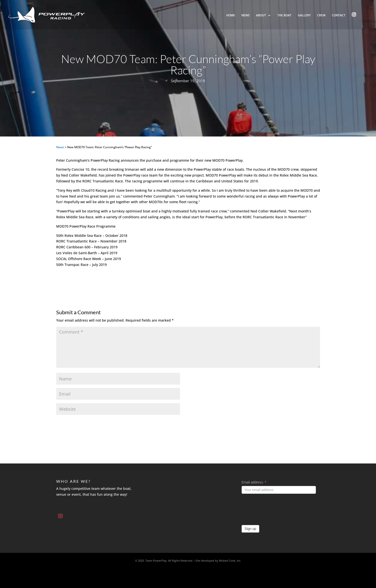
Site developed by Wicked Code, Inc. (218, 561)
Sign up (250, 529)
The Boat (284, 16)
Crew (321, 16)
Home (231, 16)
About (261, 16)
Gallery (304, 16)
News (246, 16)
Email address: (254, 482)
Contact (339, 16)
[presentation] (279, 508)
